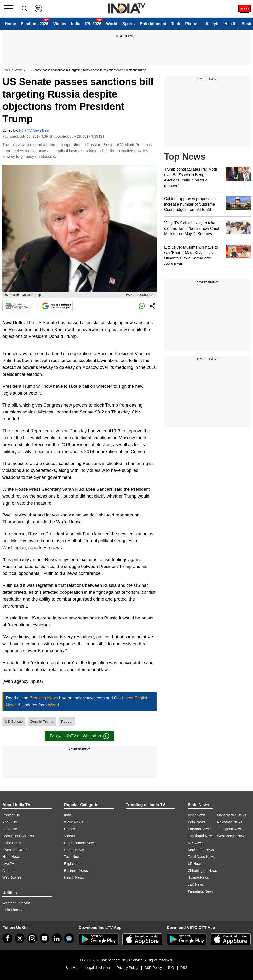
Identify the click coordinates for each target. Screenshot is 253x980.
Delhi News (197, 822)
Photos (192, 24)
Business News (76, 871)
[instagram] (32, 938)
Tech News (73, 857)
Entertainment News (80, 843)
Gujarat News (198, 877)
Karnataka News (200, 891)
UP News (195, 864)
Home (10, 24)
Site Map (72, 968)
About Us (10, 822)
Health (230, 24)
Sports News (74, 850)
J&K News (196, 884)
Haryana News (199, 829)
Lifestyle (211, 24)
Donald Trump (42, 721)
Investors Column (16, 850)
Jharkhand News (201, 836)
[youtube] (44, 938)
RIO (171, 968)
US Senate (14, 721)
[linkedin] (57, 938)
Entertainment (153, 24)
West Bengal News (232, 836)
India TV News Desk (34, 130)
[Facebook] (7, 938)
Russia (67, 721)
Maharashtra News (232, 815)
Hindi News (11, 857)
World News (74, 822)
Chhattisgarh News (202, 871)
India (76, 24)
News (6, 70)
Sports (129, 24)
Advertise (10, 829)
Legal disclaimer (98, 968)
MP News (195, 843)
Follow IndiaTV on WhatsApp (80, 736)
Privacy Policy (127, 968)
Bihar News (197, 815)
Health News (74, 877)
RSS (184, 968)
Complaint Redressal (19, 836)
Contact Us (11, 815)
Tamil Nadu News (201, 857)
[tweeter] (20, 938)
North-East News (201, 850)
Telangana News (230, 829)
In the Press (12, 843)
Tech (176, 24)
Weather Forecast (16, 903)
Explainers (72, 864)
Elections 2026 (34, 24)
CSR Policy (153, 968)
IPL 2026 (93, 24)
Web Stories (12, 877)
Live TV (8, 864)
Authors (8, 871)
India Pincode (13, 910)
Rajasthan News (230, 822)
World (112, 24)
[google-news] (69, 938)
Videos (60, 24)
